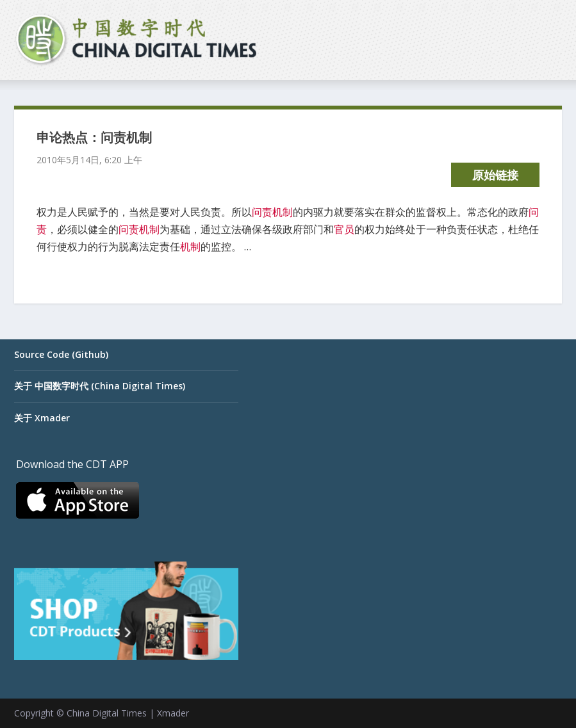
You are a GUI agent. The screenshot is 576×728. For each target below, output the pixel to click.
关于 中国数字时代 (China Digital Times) (100, 386)
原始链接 (495, 175)
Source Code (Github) (61, 354)
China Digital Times (107, 713)
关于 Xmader (42, 418)
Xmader (173, 713)
